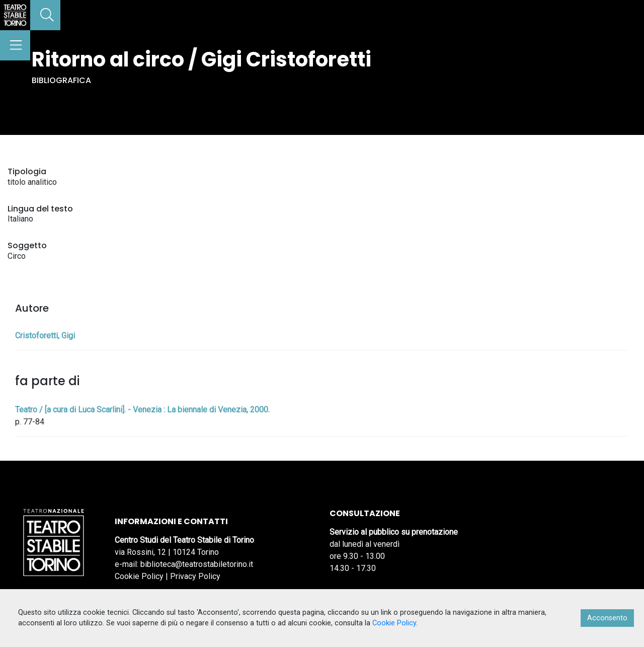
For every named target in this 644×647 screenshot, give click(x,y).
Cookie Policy (139, 576)
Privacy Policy (195, 576)
